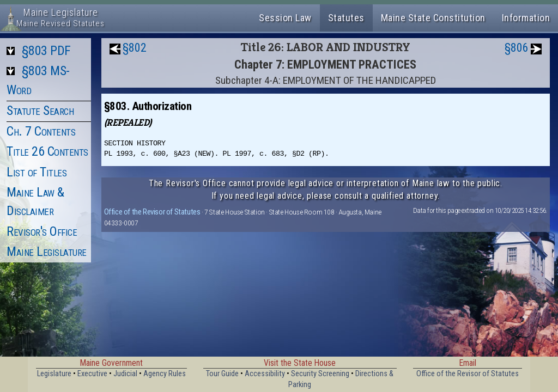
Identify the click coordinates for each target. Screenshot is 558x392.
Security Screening (320, 374)
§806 (517, 48)
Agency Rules (165, 374)
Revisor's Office (42, 231)
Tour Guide (222, 374)
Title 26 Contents (47, 151)
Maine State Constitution (433, 18)
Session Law (285, 18)
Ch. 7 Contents (41, 131)
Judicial (125, 374)
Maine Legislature (47, 252)
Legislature (54, 374)
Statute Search (40, 111)
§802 (135, 48)
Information (526, 18)
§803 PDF (46, 51)
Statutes (346, 18)
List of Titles (37, 172)
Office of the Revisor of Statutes (152, 212)
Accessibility (265, 374)
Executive (92, 374)
